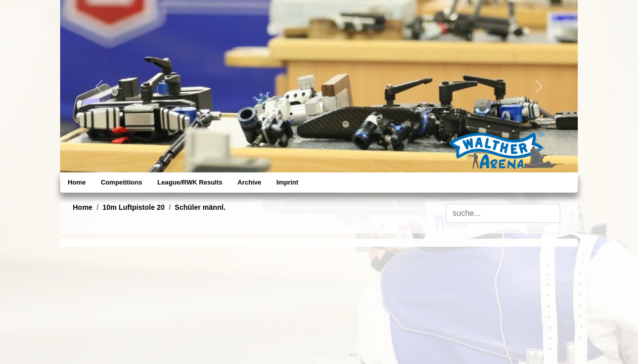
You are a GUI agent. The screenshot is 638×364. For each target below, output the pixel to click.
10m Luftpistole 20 (134, 207)
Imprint (287, 182)
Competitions (122, 182)
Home (77, 182)
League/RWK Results (190, 182)
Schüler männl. (200, 207)
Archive (249, 182)
